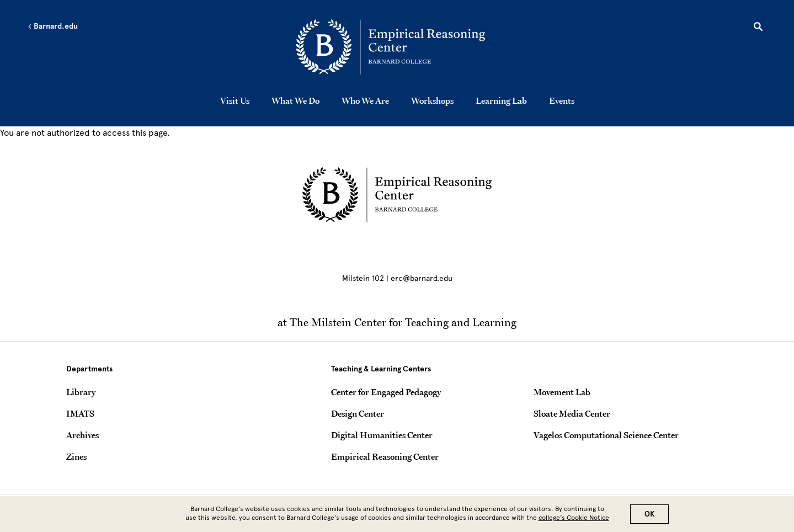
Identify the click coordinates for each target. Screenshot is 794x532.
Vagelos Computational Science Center (606, 435)
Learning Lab (501, 100)
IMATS (80, 413)
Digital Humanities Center (382, 435)
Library (81, 392)
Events (562, 100)
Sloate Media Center (572, 413)
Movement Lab (562, 392)
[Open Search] (758, 28)
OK (649, 514)
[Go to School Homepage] (400, 47)
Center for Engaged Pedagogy (386, 392)
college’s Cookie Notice (574, 518)
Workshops (432, 100)
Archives (82, 435)
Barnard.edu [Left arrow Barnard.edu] (53, 26)
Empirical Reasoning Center (385, 456)
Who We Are (365, 100)
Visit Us (235, 100)
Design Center (358, 413)
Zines (76, 456)
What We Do (295, 100)
